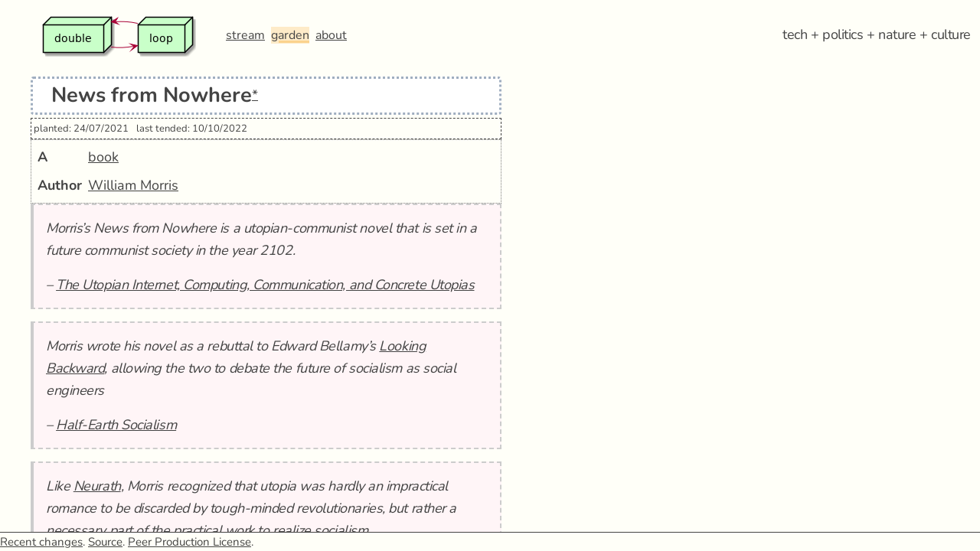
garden (290, 35)
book (103, 157)
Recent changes (41, 542)
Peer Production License (189, 542)
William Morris (133, 185)
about (331, 35)
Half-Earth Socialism (116, 425)
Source (105, 542)
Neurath (97, 486)
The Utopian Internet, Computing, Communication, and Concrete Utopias (265, 285)
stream (245, 35)
